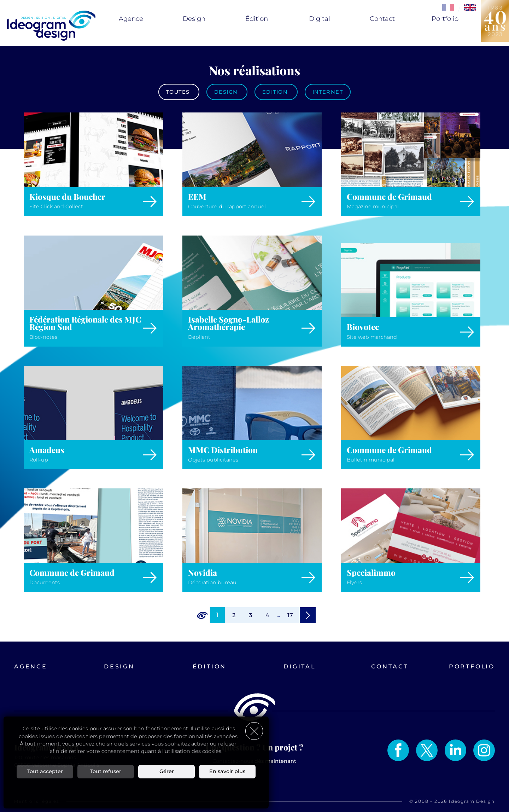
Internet (328, 92)
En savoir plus (227, 771)
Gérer (167, 771)
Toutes (179, 92)
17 (290, 615)
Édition (257, 19)
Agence (131, 19)
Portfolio (445, 19)
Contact (382, 19)
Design (194, 19)
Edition (276, 92)
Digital (320, 19)
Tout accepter (45, 771)
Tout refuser (106, 771)
